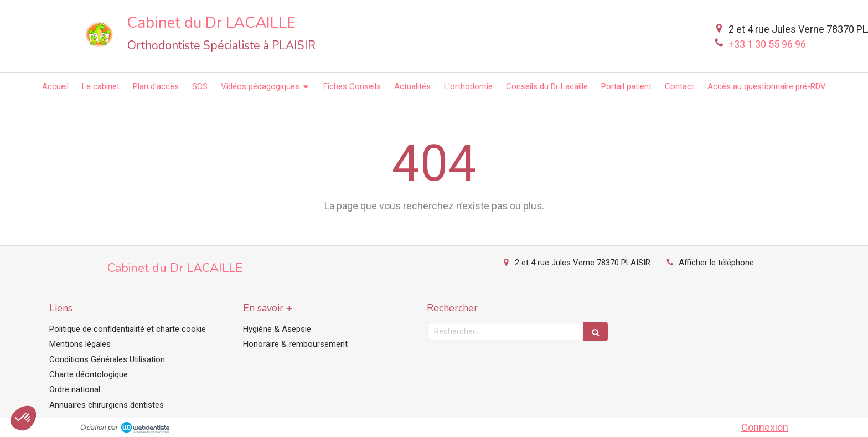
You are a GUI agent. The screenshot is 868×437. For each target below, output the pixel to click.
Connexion (765, 427)
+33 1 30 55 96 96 (767, 44)
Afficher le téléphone (716, 263)
